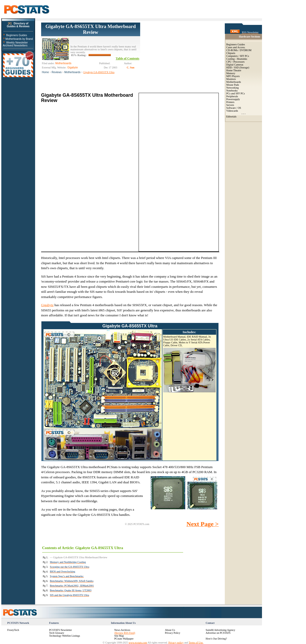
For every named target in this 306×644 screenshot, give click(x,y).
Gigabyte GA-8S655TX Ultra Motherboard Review (91, 29)
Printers (230, 102)
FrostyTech (13, 630)
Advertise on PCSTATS (218, 633)
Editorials (231, 117)
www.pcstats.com (138, 643)
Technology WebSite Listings (65, 636)
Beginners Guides (17, 35)
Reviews (57, 72)
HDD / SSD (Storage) (238, 67)
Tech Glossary (57, 633)
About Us (170, 630)
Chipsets (231, 53)
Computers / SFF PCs (238, 56)
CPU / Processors (236, 62)
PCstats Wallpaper (124, 639)
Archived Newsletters (15, 45)
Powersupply (233, 99)
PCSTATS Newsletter (61, 630)
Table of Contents (128, 58)
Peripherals (232, 96)
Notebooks (232, 91)
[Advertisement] (179, 55)
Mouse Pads (233, 85)
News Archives (122, 630)
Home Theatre (234, 70)
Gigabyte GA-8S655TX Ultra (99, 72)
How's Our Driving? (216, 639)
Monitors (231, 79)
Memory (231, 73)
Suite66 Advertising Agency (220, 630)
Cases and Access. (236, 47)
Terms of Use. (196, 643)
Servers (230, 105)
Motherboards (73, 72)
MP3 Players (233, 76)
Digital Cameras (235, 65)
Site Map (119, 636)
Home (45, 72)
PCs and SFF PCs (236, 93)
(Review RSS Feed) (125, 633)
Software (231, 108)
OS (239, 108)
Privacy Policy (173, 633)
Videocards (232, 111)
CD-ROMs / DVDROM (239, 50)
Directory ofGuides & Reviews (18, 25)
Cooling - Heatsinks (237, 59)
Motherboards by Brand (19, 39)
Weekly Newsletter (17, 43)
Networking (233, 88)
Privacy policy (176, 643)
